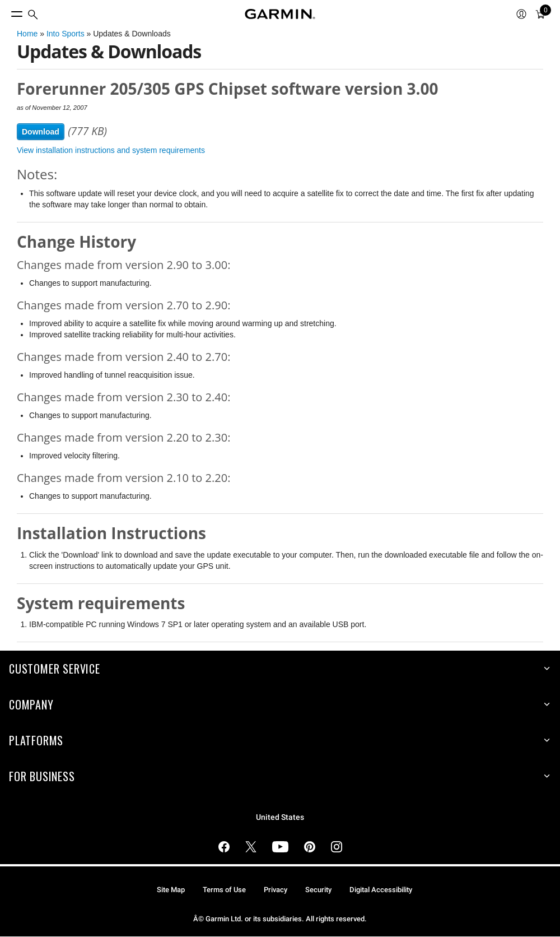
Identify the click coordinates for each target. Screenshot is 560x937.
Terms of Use (224, 890)
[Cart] (540, 14)
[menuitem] (33, 14)
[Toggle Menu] (7, 11)
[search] (33, 15)
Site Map (171, 890)
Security (318, 890)
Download (41, 132)
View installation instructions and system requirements (111, 150)
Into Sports (66, 34)
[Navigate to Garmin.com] (280, 14)
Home (27, 34)
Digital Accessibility (381, 890)
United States (280, 817)
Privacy (276, 890)
